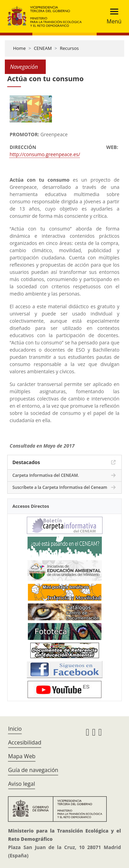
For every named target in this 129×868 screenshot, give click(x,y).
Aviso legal (21, 784)
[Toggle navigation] (112, 16)
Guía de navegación (33, 770)
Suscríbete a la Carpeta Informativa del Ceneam (60, 487)
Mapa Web (22, 756)
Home (19, 48)
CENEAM (43, 48)
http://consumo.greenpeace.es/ (45, 154)
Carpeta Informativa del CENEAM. (46, 475)
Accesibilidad (24, 742)
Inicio (15, 729)
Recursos (69, 48)
